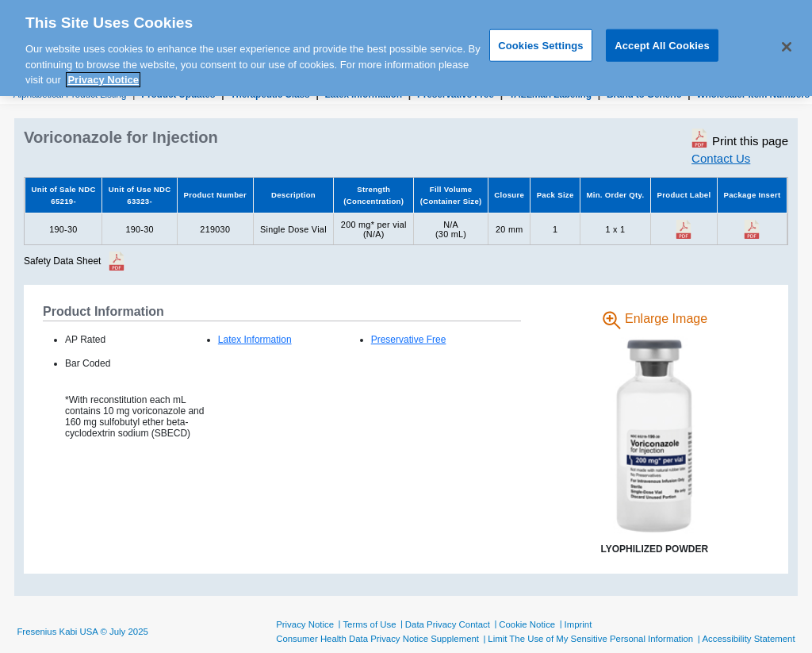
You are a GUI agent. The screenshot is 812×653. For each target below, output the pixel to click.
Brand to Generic (644, 94)
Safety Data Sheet (62, 261)
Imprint (578, 624)
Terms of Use (369, 624)
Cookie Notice (527, 624)
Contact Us (721, 158)
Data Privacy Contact (448, 624)
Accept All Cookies (662, 40)
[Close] (787, 42)
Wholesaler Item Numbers (753, 94)
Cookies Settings (541, 40)
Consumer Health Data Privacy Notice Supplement (377, 639)
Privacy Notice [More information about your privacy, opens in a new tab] (103, 75)
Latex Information (364, 94)
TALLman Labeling (550, 94)
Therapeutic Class (270, 94)
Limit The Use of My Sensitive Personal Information (590, 639)
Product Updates (178, 94)
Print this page (740, 138)
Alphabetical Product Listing (70, 94)
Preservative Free (456, 94)
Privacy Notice (305, 624)
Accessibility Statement (748, 639)
